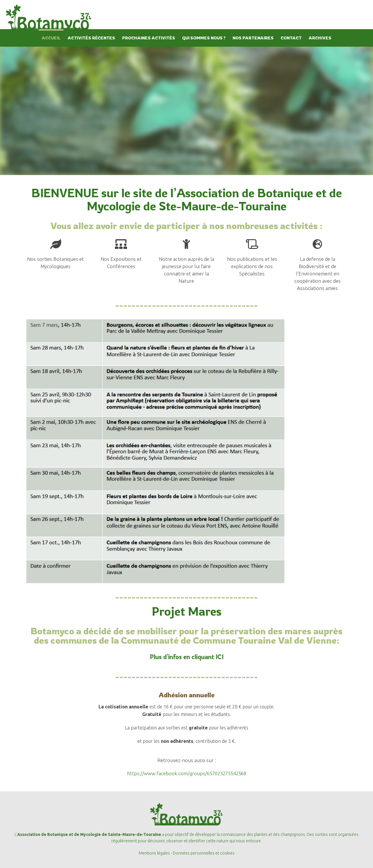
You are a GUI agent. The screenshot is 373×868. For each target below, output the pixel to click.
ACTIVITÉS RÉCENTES (91, 38)
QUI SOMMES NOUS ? (204, 38)
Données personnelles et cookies (204, 853)
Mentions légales (154, 853)
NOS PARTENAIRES (253, 38)
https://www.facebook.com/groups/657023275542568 (187, 773)
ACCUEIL (51, 38)
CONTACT (291, 38)
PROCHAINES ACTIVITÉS (149, 38)
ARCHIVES (320, 38)
